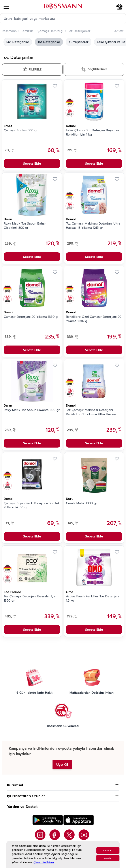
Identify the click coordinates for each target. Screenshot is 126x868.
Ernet (8, 126)
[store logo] (63, 6)
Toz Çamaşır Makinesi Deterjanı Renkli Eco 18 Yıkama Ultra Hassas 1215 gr (91, 412)
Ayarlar (108, 858)
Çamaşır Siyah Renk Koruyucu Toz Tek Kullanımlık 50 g (32, 505)
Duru (70, 499)
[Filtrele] (32, 70)
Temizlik (27, 31)
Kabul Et (108, 850)
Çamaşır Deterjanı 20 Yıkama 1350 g (31, 317)
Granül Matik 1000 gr (82, 503)
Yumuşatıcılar (79, 42)
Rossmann (9, 31)
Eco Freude (12, 592)
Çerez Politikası (44, 862)
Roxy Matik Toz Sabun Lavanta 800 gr (32, 410)
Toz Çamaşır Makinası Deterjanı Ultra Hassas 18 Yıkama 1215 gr (93, 226)
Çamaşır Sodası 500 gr (21, 130)
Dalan (8, 219)
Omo (70, 592)
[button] (118, 7)
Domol (71, 126)
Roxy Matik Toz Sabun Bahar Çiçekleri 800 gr (25, 226)
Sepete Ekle (32, 164)
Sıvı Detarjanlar (18, 42)
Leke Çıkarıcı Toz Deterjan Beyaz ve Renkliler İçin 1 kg (93, 133)
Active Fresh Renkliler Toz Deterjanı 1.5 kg (92, 599)
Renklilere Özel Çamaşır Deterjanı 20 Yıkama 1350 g (94, 319)
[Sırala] (94, 69)
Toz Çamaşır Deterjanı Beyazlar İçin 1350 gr (30, 599)
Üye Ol (62, 765)
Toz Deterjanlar (49, 42)
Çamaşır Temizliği (50, 31)
